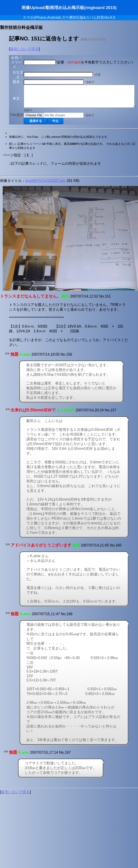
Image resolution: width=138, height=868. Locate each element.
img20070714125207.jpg (46, 202)
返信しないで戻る (24, 49)
